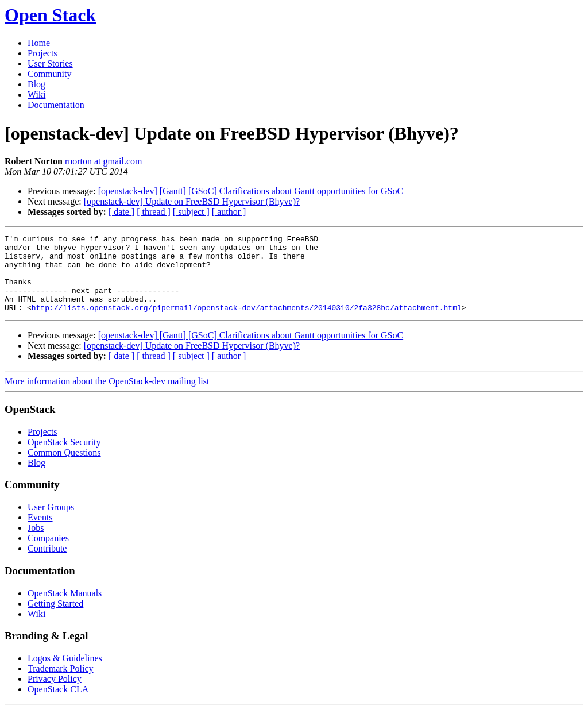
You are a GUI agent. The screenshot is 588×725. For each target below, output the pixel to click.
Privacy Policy (55, 694)
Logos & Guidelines (65, 674)
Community (49, 74)
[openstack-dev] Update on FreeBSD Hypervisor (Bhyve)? (192, 201)
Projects (42, 53)
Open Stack (50, 15)
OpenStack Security (64, 458)
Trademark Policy (61, 684)
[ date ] (121, 212)
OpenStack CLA (58, 705)
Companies (48, 554)
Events (40, 533)
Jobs (36, 543)
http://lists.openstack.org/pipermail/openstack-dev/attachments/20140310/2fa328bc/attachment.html (247, 323)
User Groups (51, 522)
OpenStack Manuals (65, 609)
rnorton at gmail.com (104, 161)
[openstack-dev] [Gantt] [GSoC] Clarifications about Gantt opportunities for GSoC (251, 191)
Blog (36, 84)
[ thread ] (154, 212)
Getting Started (55, 619)
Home (39, 43)
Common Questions (64, 468)
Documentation (56, 105)
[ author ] (229, 212)
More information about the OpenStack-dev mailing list (107, 397)
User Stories (50, 63)
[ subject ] (191, 212)
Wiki (36, 95)
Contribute (47, 564)
